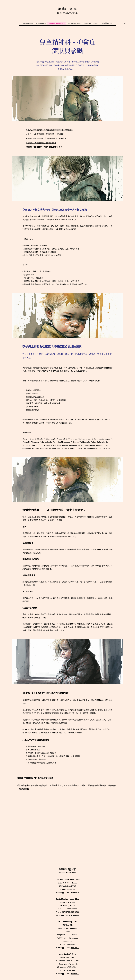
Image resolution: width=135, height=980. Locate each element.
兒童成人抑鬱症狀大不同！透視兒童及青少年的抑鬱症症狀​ (49, 130)
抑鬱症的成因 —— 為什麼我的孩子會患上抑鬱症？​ (46, 138)
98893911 (75, 974)
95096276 (75, 893)
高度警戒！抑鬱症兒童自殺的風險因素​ (41, 143)
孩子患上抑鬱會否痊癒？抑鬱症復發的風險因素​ (45, 134)
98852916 (75, 948)
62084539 (75, 915)
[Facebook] (125, 23)
